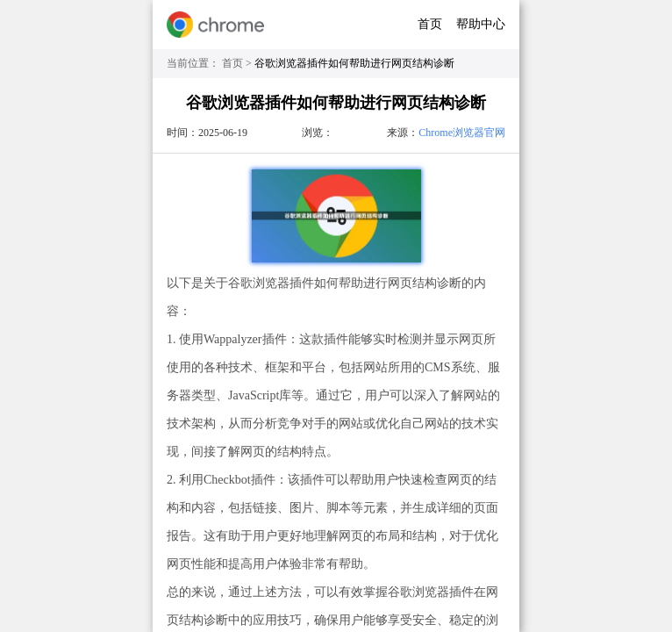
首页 (430, 24)
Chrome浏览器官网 (462, 133)
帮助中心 (481, 24)
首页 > (238, 63)
